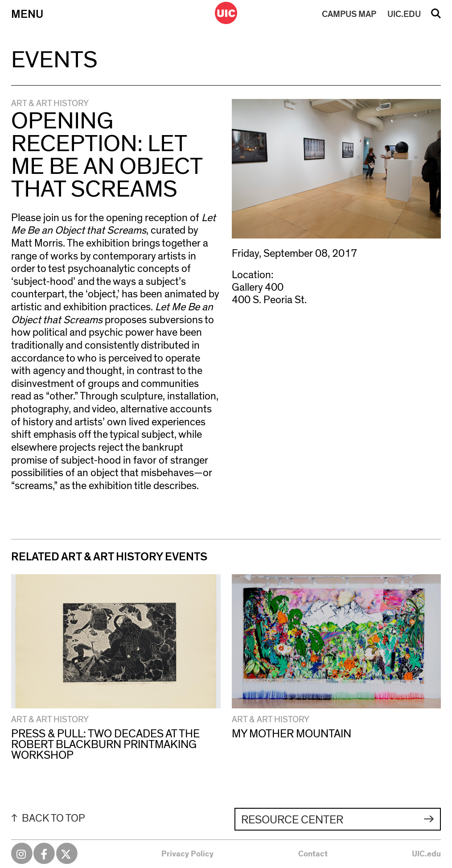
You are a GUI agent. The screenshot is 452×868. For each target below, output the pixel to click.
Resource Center (292, 820)
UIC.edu (426, 854)
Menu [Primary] (27, 14)
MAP (349, 14)
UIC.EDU (404, 14)
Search (436, 16)
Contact (313, 854)
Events (54, 60)
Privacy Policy (187, 854)
